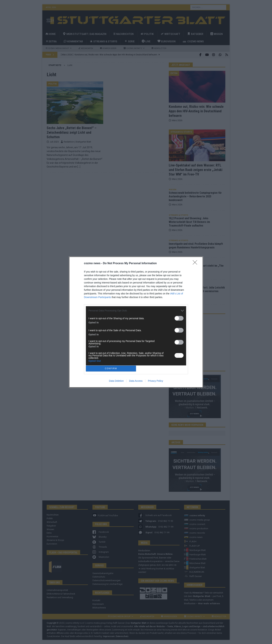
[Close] (196, 264)
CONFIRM (111, 368)
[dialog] (136, 322)
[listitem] (136, 311)
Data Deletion (116, 381)
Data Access (136, 381)
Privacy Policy (156, 381)
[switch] (179, 318)
